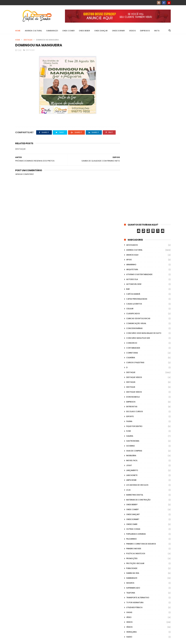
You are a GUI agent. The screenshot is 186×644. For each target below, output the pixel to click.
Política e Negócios (136, 370)
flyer (129, 247)
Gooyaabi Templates (62, 640)
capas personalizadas (137, 115)
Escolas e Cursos (135, 228)
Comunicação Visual (136, 139)
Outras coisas (133, 345)
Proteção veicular (135, 379)
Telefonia (131, 409)
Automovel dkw (134, 100)
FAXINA (129, 237)
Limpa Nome (131, 296)
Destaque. (131, 198)
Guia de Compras (134, 267)
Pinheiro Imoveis (134, 365)
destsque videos (134, 208)
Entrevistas (132, 223)
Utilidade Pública (134, 424)
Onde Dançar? (133, 330)
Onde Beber (85, 31)
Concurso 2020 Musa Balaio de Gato (144, 149)
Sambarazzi (52, 31)
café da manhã (133, 110)
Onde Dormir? (133, 335)
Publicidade (132, 384)
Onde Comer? (133, 326)
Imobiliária (131, 272)
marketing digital (135, 311)
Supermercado (133, 404)
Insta (157, 31)
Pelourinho (132, 355)
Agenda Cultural (33, 31)
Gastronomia (133, 257)
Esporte (130, 233)
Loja (128, 306)
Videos (133, 31)
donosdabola (133, 213)
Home (18, 31)
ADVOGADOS (132, 61)
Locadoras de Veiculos (137, 301)
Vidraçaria (131, 448)
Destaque (28, 40)
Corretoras (132, 169)
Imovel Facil (132, 277)
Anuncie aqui (132, 71)
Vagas (129, 428)
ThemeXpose (32, 640)
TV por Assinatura (135, 419)
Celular (130, 125)
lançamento (132, 286)
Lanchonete (132, 291)
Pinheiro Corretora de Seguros (141, 360)
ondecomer (132, 340)
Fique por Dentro (134, 242)
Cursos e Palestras (135, 179)
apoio (129, 76)
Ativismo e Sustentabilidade (139, 90)
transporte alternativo (138, 414)
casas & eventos (134, 120)
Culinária (131, 174)
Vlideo (129, 453)
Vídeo (129, 433)
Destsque (131, 203)
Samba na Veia (133, 389)
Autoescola (132, 95)
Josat (129, 281)
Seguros (130, 399)
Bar (128, 105)
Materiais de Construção (138, 316)
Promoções (132, 375)
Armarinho (131, 81)
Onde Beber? (132, 321)
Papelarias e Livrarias (136, 350)
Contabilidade (133, 164)
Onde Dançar (101, 31)
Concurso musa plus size (138, 154)
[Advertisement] (147, 607)
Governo (131, 262)
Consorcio (132, 159)
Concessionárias (134, 144)
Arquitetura (132, 86)
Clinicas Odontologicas (138, 135)
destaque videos (134, 193)
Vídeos (129, 443)
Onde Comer (69, 31)
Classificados (133, 130)
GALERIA (130, 252)
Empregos (145, 31)
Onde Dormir (118, 31)
